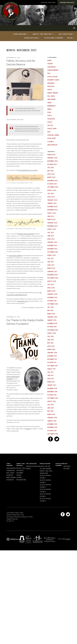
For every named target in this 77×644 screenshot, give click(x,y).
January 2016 (52, 421)
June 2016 (51, 408)
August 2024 (52, 190)
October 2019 (52, 301)
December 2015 (52, 424)
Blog (71, 38)
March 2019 (51, 314)
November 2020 (53, 275)
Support (19, 477)
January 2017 (52, 385)
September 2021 (53, 252)
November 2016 (52, 392)
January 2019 (52, 320)
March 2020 (51, 291)
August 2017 (52, 369)
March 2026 (51, 155)
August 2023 (52, 213)
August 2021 (52, 255)
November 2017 (52, 359)
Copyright (20, 470)
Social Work (51, 138)
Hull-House (51, 96)
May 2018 (50, 343)
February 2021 (52, 271)
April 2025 (51, 174)
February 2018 (52, 353)
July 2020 (51, 284)
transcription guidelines (16, 256)
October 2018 (52, 327)
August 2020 (52, 281)
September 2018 (53, 330)
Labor (49, 103)
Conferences (52, 67)
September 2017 (53, 366)
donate (28, 429)
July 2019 (51, 307)
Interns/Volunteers (33, 466)
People (50, 115)
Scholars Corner (54, 38)
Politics (50, 125)
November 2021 (52, 249)
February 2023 (52, 223)
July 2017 (50, 372)
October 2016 (52, 395)
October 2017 (52, 362)
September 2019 (53, 304)
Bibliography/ (11, 468)
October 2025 (52, 164)
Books (49, 60)
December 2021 (52, 245)
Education (51, 86)
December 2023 (52, 207)
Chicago (50, 64)
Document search (53, 80)
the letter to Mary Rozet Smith (26, 234)
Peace (49, 112)
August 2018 (52, 333)
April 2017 (51, 379)
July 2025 (51, 168)
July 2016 (51, 405)
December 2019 (52, 297)
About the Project (44, 34)
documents (51, 83)
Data (49, 73)
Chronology (11, 470)
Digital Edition (48, 3)
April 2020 (51, 288)
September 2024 (53, 187)
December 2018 (52, 323)
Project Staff (21, 468)
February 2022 (52, 242)
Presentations (21, 480)
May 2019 (50, 310)
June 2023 (51, 216)
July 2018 (51, 336)
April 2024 (51, 197)
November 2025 (53, 161)
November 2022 (53, 226)
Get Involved (67, 34)
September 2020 (53, 278)
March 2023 (51, 219)
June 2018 (51, 340)
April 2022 (51, 239)
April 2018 (51, 346)
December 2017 (52, 356)
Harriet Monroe (53, 93)
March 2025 (51, 177)
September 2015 (53, 434)
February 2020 (52, 294)
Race (49, 132)
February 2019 (52, 317)
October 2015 (52, 431)
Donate (29, 469)
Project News (52, 129)
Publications (32, 38)
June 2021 (51, 262)
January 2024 (52, 203)
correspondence (53, 70)
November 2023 (53, 210)
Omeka (49, 109)
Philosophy (51, 119)
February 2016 (52, 418)
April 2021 (51, 265)
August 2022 (52, 229)
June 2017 (51, 375)
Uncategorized (52, 145)
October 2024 (52, 184)
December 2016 (52, 388)
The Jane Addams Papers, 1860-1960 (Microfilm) (46, 471)
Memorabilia (51, 106)
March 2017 (51, 382)
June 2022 (51, 236)
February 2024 (52, 200)
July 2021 (51, 258)
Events (50, 90)
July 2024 (51, 193)
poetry (50, 122)
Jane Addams (21, 34)
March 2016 (51, 414)
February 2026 (52, 158)
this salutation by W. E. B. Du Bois (28, 170)
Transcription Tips (22, 301)
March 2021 (51, 268)
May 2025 (51, 171)
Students (51, 142)
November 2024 (53, 181)
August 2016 (52, 401)
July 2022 (51, 232)
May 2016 (50, 411)
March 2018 (51, 349)
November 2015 (52, 427)
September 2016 (53, 398)
